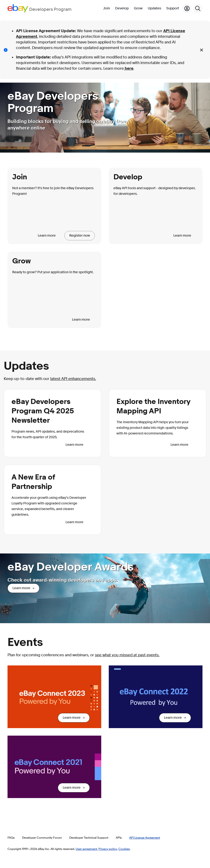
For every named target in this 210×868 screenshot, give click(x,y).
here (129, 68)
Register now (80, 236)
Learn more (47, 236)
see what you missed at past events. (127, 655)
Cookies (124, 849)
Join (107, 8)
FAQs (11, 837)
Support (173, 8)
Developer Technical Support (89, 837)
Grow (138, 8)
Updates (154, 8)
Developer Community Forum (42, 837)
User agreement (86, 849)
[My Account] (187, 8)
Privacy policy (108, 849)
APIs (119, 837)
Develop (122, 8)
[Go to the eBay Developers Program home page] (40, 8)
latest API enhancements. (73, 379)
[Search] (198, 8)
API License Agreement (145, 837)
